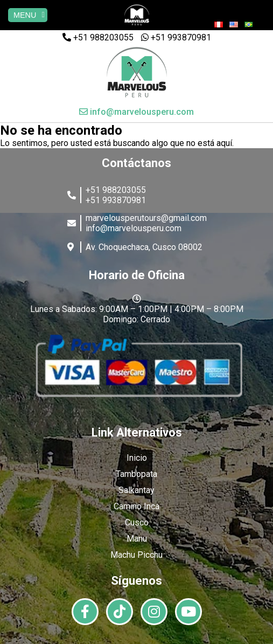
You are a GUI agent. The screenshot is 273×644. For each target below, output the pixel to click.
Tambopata (136, 474)
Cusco (137, 522)
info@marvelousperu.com (136, 112)
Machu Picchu (136, 555)
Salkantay (136, 490)
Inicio (137, 458)
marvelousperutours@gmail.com (146, 218)
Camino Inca (136, 506)
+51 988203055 (98, 37)
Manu (137, 539)
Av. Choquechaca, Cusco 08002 (144, 247)
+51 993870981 (176, 37)
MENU (29, 15)
